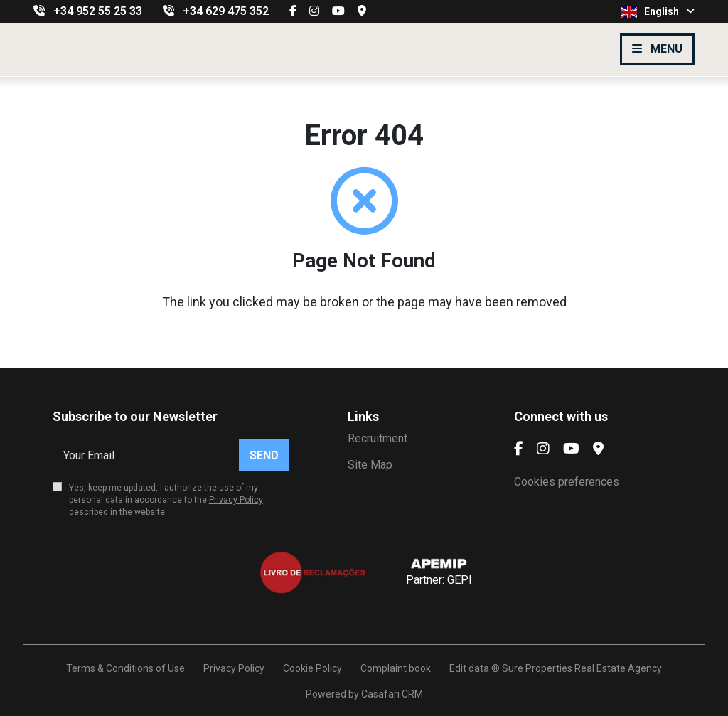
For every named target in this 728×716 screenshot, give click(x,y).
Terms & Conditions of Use (125, 668)
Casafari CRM (392, 694)
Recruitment (378, 438)
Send (264, 455)
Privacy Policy (236, 500)
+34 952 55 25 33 (98, 11)
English (658, 12)
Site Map (370, 465)
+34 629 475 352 (226, 11)
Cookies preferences (567, 482)
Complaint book (396, 668)
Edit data (469, 668)
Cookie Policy (312, 668)
